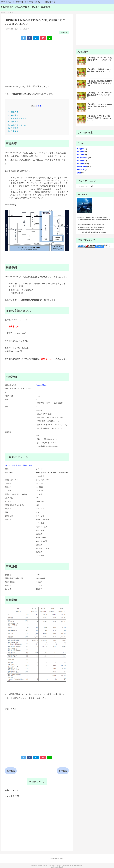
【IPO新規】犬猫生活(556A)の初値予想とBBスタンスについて (99, 71)
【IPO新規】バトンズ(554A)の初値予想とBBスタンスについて (99, 95)
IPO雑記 (81, 151)
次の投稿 (11, 771)
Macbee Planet (41, 385)
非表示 (39, 106)
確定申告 (81, 170)
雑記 (79, 173)
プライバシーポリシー (34, 2)
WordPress (82, 167)
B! (36, 38)
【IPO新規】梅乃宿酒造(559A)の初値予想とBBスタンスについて (99, 83)
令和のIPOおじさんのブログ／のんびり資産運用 (25, 7)
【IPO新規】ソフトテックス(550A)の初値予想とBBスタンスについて (99, 118)
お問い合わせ (50, 2)
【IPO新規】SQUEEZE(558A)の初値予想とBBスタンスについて (99, 106)
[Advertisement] (37, 59)
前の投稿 (63, 771)
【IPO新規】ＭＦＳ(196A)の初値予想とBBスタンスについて (99, 59)
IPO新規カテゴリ (37, 782)
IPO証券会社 (82, 158)
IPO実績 (81, 155)
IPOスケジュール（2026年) (12, 2)
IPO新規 (64, 33)
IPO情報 (81, 161)
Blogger (81, 149)
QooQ (61, 867)
